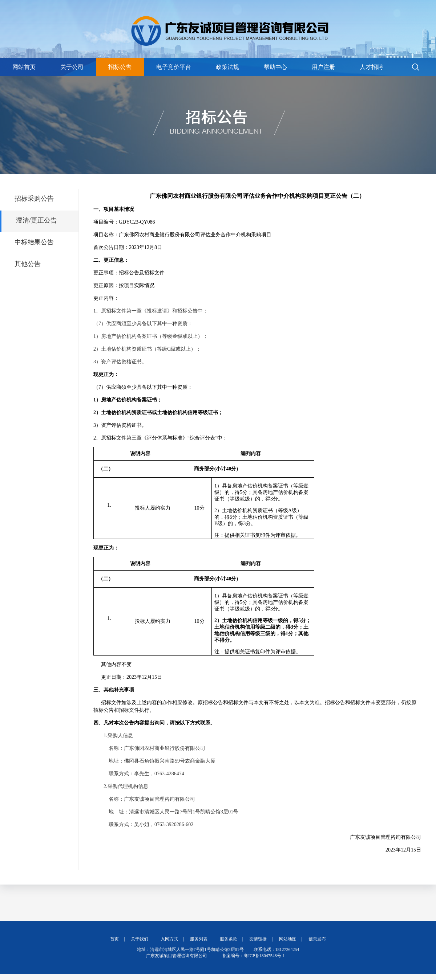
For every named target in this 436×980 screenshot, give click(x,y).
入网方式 (169, 939)
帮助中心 (275, 67)
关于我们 (140, 939)
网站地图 (288, 939)
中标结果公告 (34, 242)
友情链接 (258, 939)
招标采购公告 (34, 199)
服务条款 (229, 939)
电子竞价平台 (174, 67)
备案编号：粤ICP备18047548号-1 (253, 956)
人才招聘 (371, 67)
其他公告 (28, 264)
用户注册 (323, 67)
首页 (114, 939)
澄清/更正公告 (37, 220)
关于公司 (72, 67)
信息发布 (317, 939)
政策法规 (227, 67)
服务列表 (199, 939)
